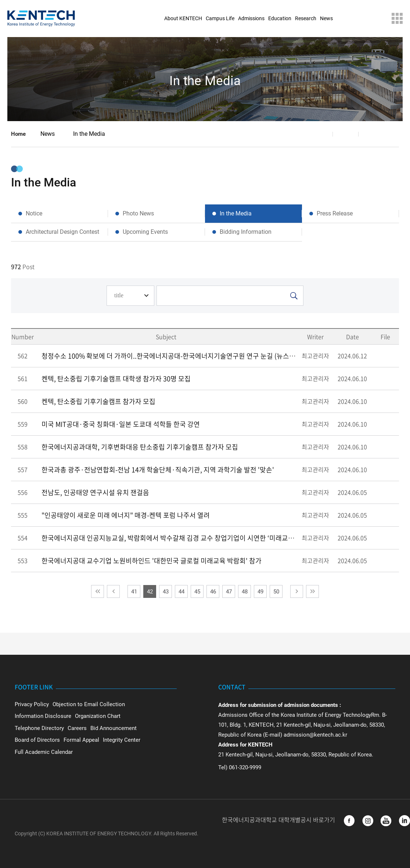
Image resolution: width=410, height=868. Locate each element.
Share (320, 134)
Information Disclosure (43, 716)
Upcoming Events (145, 232)
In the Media (89, 134)
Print (371, 134)
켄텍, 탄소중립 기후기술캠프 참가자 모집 (98, 401)
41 (134, 592)
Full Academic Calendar (44, 752)
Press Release (335, 213)
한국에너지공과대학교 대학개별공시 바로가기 (279, 820)
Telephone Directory (39, 728)
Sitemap (397, 18)
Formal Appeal (81, 740)
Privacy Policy (32, 704)
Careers (77, 728)
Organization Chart (98, 716)
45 (197, 592)
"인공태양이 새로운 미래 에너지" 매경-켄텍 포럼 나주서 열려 (126, 515)
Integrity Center (122, 740)
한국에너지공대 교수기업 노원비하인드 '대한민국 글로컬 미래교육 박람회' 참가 (152, 561)
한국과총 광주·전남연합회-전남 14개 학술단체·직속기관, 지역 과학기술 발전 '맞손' (158, 470)
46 (213, 592)
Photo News (138, 213)
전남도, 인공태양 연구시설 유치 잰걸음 (95, 492)
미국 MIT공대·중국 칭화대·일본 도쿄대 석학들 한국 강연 (121, 424)
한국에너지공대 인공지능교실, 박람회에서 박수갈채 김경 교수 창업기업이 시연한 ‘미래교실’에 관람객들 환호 (192, 538)
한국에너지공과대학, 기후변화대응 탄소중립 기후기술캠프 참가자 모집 (140, 447)
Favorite (346, 134)
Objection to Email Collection (89, 704)
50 (276, 592)
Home (18, 134)
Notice (34, 213)
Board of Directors (37, 740)
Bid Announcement (114, 728)
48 (245, 592)
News (48, 134)
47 (229, 592)
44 (181, 592)
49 (260, 592)
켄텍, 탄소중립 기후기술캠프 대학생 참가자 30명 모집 (116, 379)
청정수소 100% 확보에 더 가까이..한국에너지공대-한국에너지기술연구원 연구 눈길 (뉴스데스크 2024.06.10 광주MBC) (207, 356)
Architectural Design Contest (62, 232)
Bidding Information (246, 232)
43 (166, 592)
